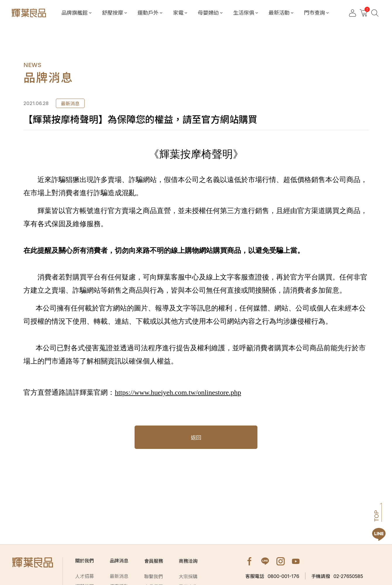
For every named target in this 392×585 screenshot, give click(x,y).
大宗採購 (188, 577)
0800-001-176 (272, 576)
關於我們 (85, 561)
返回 (196, 438)
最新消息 (119, 577)
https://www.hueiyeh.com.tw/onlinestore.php (178, 392)
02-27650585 (337, 576)
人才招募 (85, 577)
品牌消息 (119, 561)
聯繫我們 (154, 577)
